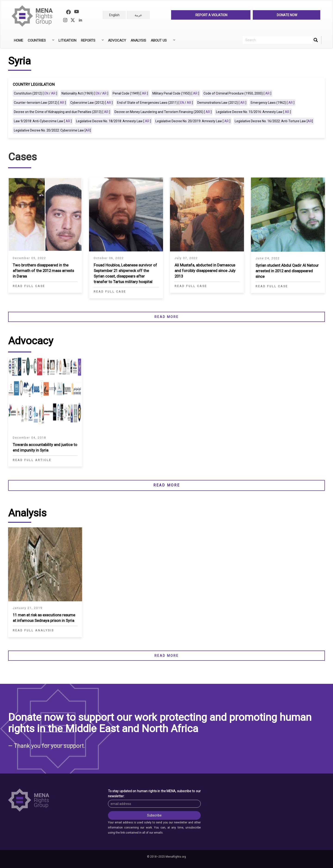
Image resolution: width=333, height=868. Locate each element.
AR (53, 93)
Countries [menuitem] (41, 42)
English (114, 15)
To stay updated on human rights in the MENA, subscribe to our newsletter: (154, 794)
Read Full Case (29, 286)
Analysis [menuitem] (138, 40)
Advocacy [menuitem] (117, 40)
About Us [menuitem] (163, 42)
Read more (167, 317)
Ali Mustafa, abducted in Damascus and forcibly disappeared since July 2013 (205, 271)
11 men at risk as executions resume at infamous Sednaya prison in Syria (44, 618)
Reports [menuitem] (92, 42)
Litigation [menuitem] (67, 40)
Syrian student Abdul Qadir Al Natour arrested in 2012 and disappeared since (287, 271)
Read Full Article (32, 460)
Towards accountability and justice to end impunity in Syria (45, 447)
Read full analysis (33, 630)
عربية (138, 15)
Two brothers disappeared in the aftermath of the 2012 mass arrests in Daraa (43, 271)
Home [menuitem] (18, 40)
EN (46, 93)
